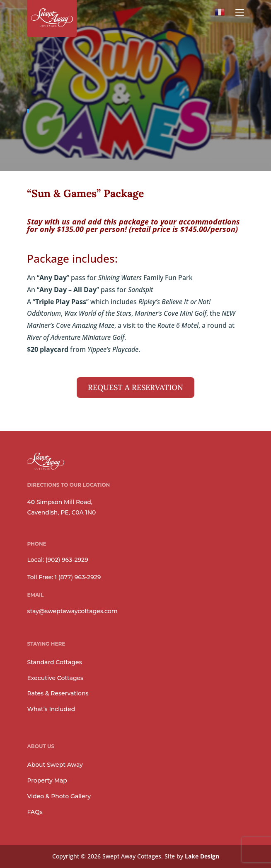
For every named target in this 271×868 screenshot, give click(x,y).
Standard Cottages (54, 662)
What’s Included (51, 709)
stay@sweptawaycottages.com (72, 611)
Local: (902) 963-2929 (57, 560)
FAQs (35, 812)
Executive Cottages (55, 678)
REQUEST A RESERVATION (135, 387)
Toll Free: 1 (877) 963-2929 (64, 577)
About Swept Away (55, 765)
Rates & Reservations (58, 693)
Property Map (47, 780)
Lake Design (202, 856)
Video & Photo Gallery (59, 796)
